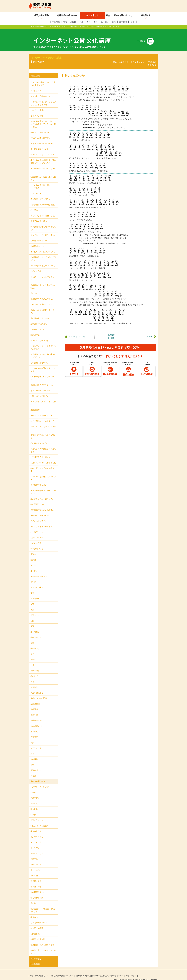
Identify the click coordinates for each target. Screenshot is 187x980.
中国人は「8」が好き (39, 822)
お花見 (149, 332)
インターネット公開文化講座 (69, 27)
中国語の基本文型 (38, 935)
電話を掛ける (36, 766)
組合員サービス (42, 27)
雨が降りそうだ (37, 833)
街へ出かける (36, 633)
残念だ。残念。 (37, 267)
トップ (32, 27)
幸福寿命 (56, 22)
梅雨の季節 (35, 331)
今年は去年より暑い (39, 481)
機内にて (34, 672)
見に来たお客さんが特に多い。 (43, 261)
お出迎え (34, 799)
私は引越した (36, 755)
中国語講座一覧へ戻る (110, 332)
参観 (32, 639)
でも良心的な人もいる (40, 145)
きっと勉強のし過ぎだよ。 (41, 386)
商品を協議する (37, 688)
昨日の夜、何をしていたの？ (42, 150)
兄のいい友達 (36, 539)
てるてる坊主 (36, 189)
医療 (32, 606)
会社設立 (34, 733)
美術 (114, 22)
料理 (81, 22)
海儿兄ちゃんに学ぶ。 (40, 217)
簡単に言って (36, 87)
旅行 (32, 589)
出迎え (33, 661)
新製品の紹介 (36, 700)
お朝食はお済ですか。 (40, 236)
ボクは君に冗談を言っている (42, 92)
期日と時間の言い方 (39, 918)
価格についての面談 (39, 694)
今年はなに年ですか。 (40, 358)
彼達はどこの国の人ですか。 (42, 295)
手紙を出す (35, 644)
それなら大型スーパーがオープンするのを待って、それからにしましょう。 (43, 120)
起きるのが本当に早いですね (42, 139)
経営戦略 (34, 727)
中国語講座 (100, 27)
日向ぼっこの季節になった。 (42, 300)
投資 (32, 738)
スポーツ (34, 561)
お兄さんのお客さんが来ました (43, 459)
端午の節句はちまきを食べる (42, 417)
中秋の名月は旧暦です (40, 392)
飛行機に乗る (36, 877)
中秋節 (33, 810)
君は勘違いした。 (38, 242)
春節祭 (33, 788)
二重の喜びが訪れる (39, 320)
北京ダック (35, 611)
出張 (32, 761)
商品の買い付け (37, 722)
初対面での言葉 (37, 924)
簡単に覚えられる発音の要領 (42, 941)
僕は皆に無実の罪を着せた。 (42, 381)
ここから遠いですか (39, 517)
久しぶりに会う (37, 838)
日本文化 (123, 22)
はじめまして (36, 744)
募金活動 (34, 805)
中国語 (91, 27)
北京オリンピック (38, 816)
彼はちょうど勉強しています (42, 411)
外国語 (73, 22)
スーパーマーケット (39, 572)
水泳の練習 (35, 406)
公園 (32, 617)
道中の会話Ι (35, 871)
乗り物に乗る (36, 882)
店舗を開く (35, 711)
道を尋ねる (35, 628)
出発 (32, 677)
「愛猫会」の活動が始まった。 (43, 200)
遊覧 (32, 600)
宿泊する (34, 855)
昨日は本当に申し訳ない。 (41, 195)
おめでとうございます (77, 332)
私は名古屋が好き (38, 777)
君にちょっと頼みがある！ (41, 522)
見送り (33, 550)
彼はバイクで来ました (40, 511)
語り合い (34, 913)
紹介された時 (36, 827)
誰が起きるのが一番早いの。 (42, 495)
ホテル (33, 655)
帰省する (34, 750)
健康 (96, 22)
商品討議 (34, 705)
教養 (65, 22)
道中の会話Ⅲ (36, 860)
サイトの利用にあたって (39, 972)
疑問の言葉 (35, 930)
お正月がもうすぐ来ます (41, 453)
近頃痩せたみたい (38, 325)
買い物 (33, 578)
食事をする (35, 844)
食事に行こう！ (37, 849)
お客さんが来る (37, 583)
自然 (132, 22)
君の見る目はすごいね (40, 314)
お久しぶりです (37, 533)
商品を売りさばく (38, 716)
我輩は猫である (37, 545)
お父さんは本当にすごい (41, 134)
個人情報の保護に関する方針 (62, 972)
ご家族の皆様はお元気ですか (42, 506)
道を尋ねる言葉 (37, 893)
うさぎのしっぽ (37, 111)
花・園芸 (105, 22)
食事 (32, 650)
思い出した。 (36, 289)
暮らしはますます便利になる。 (43, 212)
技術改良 (34, 683)
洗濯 (32, 622)
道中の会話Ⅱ (36, 866)
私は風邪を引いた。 (39, 888)
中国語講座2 (36, 955)
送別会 (33, 556)
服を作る (34, 567)
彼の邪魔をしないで (39, 500)
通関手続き (35, 666)
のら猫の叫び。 (37, 206)
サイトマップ (131, 972)
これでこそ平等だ (38, 106)
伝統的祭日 (35, 794)
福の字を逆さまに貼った (41, 439)
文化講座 (53, 27)
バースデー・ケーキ (39, 528)
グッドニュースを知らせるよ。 (43, 231)
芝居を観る (35, 594)
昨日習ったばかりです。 (41, 336)
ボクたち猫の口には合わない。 (43, 248)
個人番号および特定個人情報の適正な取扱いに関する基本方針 (100, 972)
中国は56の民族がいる (40, 128)
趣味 (89, 22)
